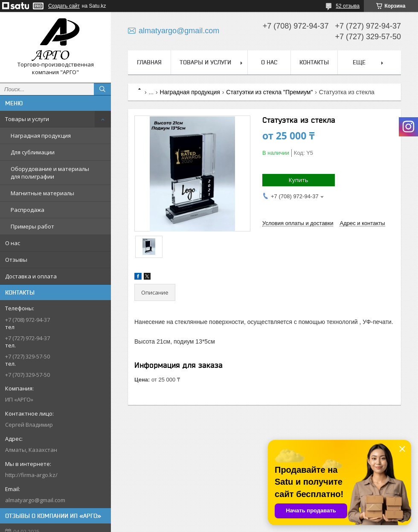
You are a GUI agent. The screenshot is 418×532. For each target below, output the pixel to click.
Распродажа (28, 210)
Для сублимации (33, 152)
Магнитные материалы (42, 193)
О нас (13, 243)
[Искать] (102, 89)
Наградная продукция (41, 136)
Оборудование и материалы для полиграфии (50, 173)
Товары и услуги (27, 119)
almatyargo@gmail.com (35, 500)
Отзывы (16, 260)
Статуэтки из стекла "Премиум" (269, 92)
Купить (299, 180)
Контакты (314, 62)
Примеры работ (32, 226)
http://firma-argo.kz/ (31, 475)
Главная (149, 62)
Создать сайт (64, 6)
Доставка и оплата (31, 276)
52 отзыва (348, 6)
